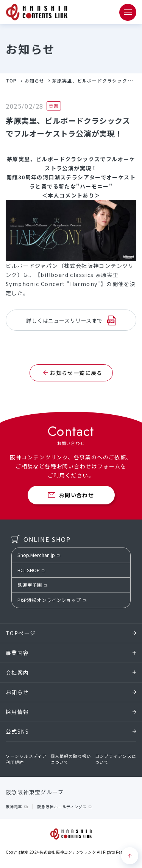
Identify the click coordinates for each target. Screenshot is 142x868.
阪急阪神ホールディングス (62, 807)
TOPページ (71, 633)
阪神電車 (14, 807)
